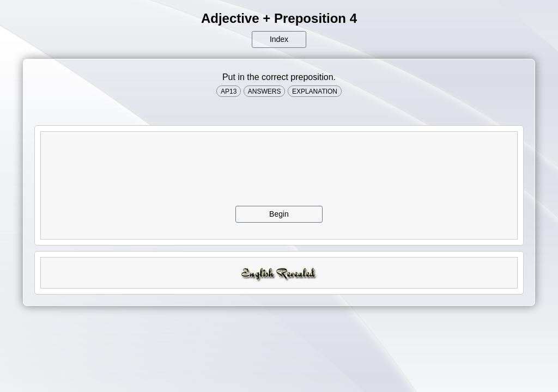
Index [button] (279, 39)
